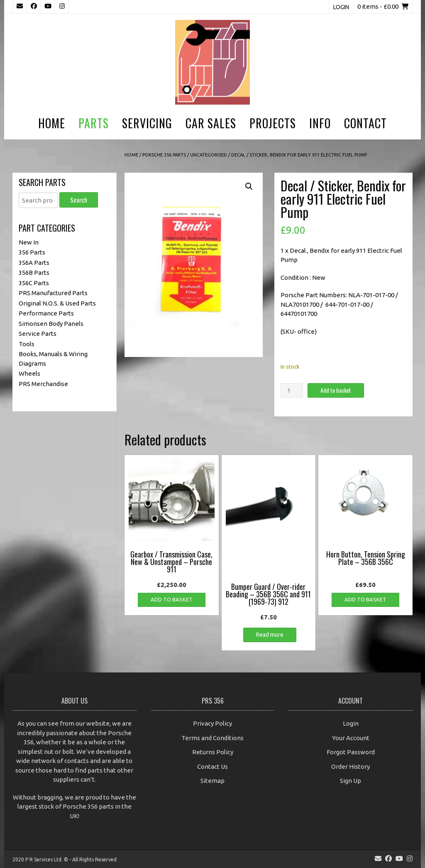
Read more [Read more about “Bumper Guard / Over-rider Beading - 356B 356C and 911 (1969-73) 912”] (270, 635)
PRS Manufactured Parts (53, 293)
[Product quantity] (292, 390)
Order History (351, 767)
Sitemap (212, 781)
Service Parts (38, 334)
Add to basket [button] (172, 599)
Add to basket (336, 390)
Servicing (147, 123)
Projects (273, 123)
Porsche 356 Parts (164, 155)
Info (320, 123)
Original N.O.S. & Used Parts (57, 303)
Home (52, 123)
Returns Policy (213, 752)
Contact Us (212, 767)
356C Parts (34, 283)
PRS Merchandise (43, 384)
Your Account (351, 738)
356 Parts (32, 252)
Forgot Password (351, 752)
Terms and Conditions (212, 738)
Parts (94, 123)
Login (341, 7)
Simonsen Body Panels (51, 324)
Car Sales (211, 123)
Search (79, 200)
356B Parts (34, 273)
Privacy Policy (212, 723)
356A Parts (34, 263)
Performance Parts (46, 313)
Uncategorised (209, 155)
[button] (249, 186)
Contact (365, 123)
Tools (27, 344)
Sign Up (351, 781)
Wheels (29, 373)
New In (29, 242)
